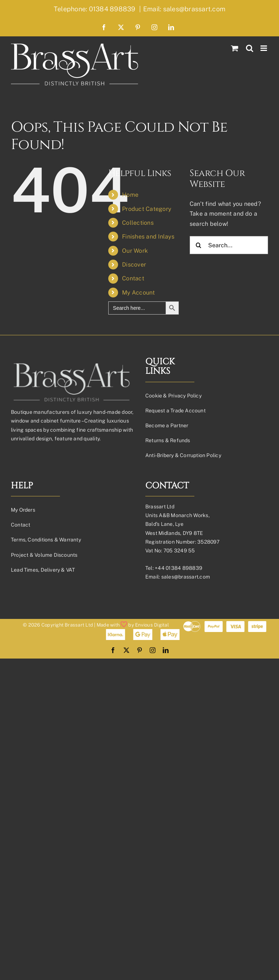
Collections (138, 223)
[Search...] (229, 245)
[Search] (199, 245)
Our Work (135, 251)
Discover (134, 265)
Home (130, 195)
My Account (138, 293)
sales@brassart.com (186, 577)
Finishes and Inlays (148, 237)
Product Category (147, 209)
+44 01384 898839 (179, 568)
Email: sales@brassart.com (184, 9)
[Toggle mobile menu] (264, 48)
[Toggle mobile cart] (235, 48)
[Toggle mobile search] (250, 48)
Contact (133, 278)
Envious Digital (152, 625)
